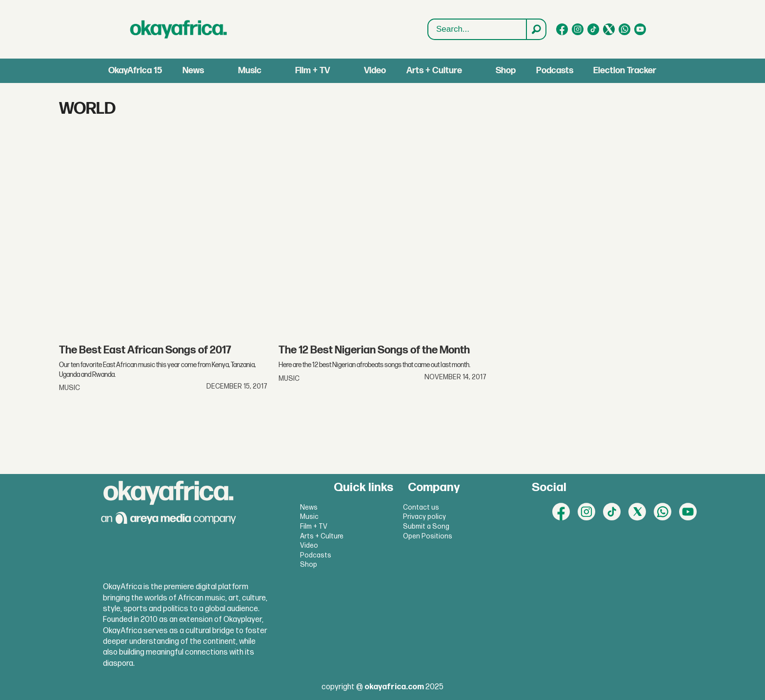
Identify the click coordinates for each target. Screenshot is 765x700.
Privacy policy (424, 517)
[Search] (536, 29)
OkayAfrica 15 (135, 71)
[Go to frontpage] (179, 29)
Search (428, 19)
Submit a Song (426, 526)
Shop (506, 71)
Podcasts (555, 71)
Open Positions (428, 536)
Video (375, 71)
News (193, 71)
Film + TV (312, 71)
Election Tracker (625, 71)
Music (250, 71)
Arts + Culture (434, 71)
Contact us (421, 507)
